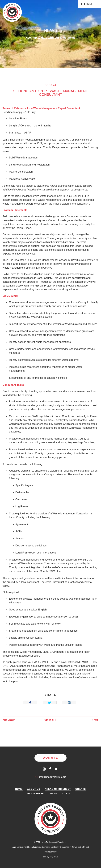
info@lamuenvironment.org (51, 777)
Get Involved (36, 793)
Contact (68, 793)
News (54, 793)
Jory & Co (54, 857)
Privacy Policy (51, 852)
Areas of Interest (58, 789)
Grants (81, 789)
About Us (34, 789)
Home (19, 789)
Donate (90, 4)
